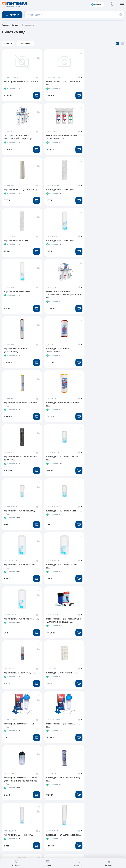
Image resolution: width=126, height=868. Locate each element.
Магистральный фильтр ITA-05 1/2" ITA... (63, 83)
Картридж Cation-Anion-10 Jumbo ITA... (62, 300)
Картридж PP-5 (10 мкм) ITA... (18, 627)
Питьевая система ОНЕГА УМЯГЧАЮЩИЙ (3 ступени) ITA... (103, 83)
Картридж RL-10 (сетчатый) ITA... (62, 461)
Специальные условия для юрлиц (102, 779)
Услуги (89, 759)
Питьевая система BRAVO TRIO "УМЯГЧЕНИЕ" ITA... (19, 137)
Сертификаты (61, 759)
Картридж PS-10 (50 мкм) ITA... (102, 136)
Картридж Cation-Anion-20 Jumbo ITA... (21, 300)
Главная (5, 25)
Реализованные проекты (67, 769)
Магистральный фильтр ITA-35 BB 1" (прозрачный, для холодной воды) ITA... (103, 518)
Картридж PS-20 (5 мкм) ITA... (60, 572)
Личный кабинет (94, 784)
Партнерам (60, 779)
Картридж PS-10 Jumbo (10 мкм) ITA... (61, 408)
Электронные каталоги (97, 769)
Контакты (59, 784)
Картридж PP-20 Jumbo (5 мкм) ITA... (102, 574)
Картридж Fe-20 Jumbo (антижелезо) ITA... (57, 243)
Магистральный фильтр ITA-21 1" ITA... (20, 517)
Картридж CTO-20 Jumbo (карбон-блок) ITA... (104, 300)
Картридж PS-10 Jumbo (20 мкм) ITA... (20, 408)
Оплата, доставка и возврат (99, 774)
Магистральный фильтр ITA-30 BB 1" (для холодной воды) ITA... (21, 463)
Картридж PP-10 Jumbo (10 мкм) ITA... (61, 354)
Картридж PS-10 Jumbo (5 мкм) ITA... (102, 408)
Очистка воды (28, 25)
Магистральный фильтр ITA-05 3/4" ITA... (22, 83)
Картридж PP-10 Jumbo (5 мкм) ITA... (102, 354)
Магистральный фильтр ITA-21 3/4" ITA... (63, 517)
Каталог (15, 25)
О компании (60, 754)
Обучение (59, 774)
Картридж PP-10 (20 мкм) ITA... (60, 190)
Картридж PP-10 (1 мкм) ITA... (101, 190)
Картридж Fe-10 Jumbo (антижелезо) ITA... (98, 243)
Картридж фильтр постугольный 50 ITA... (62, 628)
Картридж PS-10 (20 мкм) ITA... (19, 190)
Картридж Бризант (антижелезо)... (63, 136)
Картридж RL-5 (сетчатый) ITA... (103, 461)
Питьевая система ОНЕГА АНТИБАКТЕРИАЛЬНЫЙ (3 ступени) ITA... (17, 244)
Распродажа (92, 764)
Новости (58, 764)
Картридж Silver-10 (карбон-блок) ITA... (21, 574)
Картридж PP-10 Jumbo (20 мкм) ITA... (20, 354)
